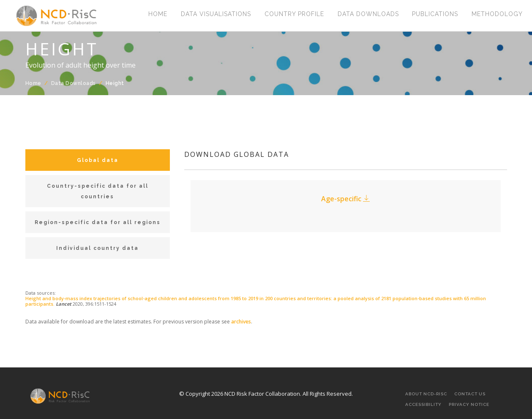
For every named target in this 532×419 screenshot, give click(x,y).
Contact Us (470, 394)
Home (157, 15)
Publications (435, 15)
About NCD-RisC (426, 394)
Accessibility (423, 404)
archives (241, 322)
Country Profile (294, 15)
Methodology (497, 15)
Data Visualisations (216, 15)
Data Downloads (368, 15)
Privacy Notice (469, 404)
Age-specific (345, 199)
